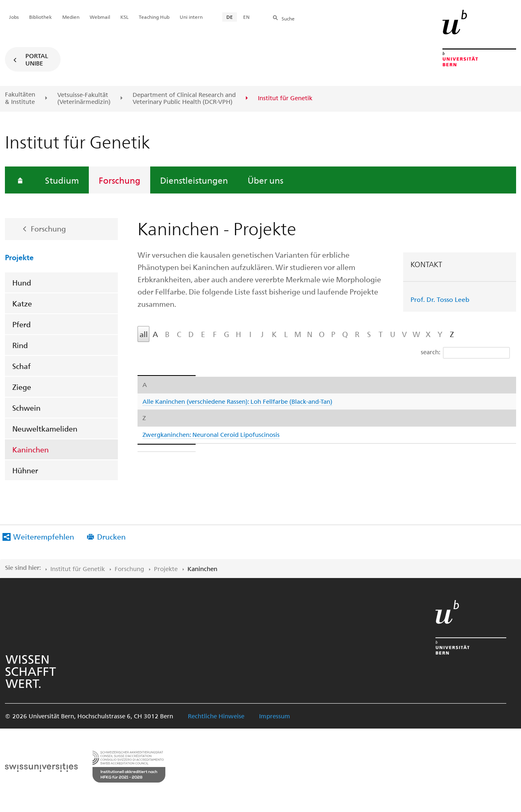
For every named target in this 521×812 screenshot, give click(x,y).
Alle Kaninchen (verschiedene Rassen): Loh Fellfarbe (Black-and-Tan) (237, 401)
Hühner (25, 470)
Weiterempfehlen (44, 536)
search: (465, 353)
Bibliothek (41, 17)
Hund (22, 282)
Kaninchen (30, 449)
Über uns (265, 180)
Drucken (111, 536)
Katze (22, 303)
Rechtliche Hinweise (216, 716)
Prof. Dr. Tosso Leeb (440, 299)
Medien (71, 17)
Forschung (120, 180)
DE (230, 17)
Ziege (22, 387)
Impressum (275, 716)
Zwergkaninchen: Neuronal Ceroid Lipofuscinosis (211, 434)
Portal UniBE (37, 59)
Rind (20, 345)
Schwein (26, 408)
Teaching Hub (154, 17)
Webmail (100, 17)
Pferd (21, 324)
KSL (124, 17)
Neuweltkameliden (45, 428)
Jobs (14, 17)
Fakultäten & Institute (20, 98)
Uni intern (191, 17)
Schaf (21, 366)
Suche (288, 18)
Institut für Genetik (78, 569)
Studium (62, 180)
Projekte (19, 257)
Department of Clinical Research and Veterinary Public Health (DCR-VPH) (184, 98)
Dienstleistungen (194, 180)
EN (246, 17)
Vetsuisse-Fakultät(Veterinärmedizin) (84, 98)
